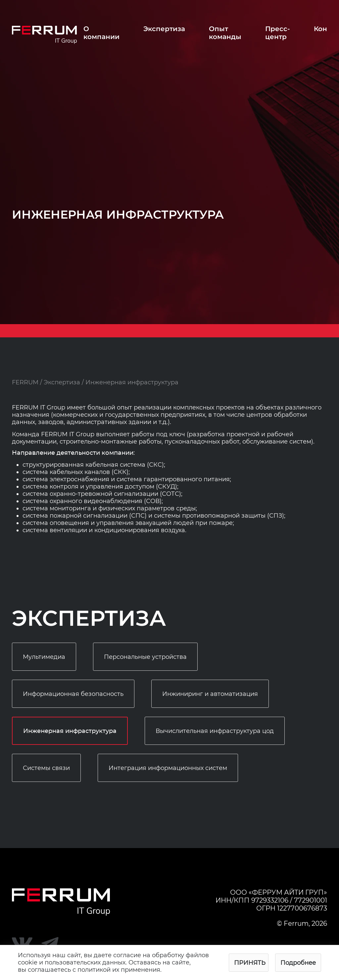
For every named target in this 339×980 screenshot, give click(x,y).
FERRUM (25, 382)
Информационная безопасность (73, 694)
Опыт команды (225, 33)
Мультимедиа (44, 657)
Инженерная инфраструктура (70, 731)
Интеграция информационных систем (168, 768)
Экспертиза (164, 29)
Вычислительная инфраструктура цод (215, 731)
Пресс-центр (278, 33)
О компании (101, 33)
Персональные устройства (145, 657)
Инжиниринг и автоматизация (210, 694)
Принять (250, 963)
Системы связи (46, 768)
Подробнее (298, 963)
